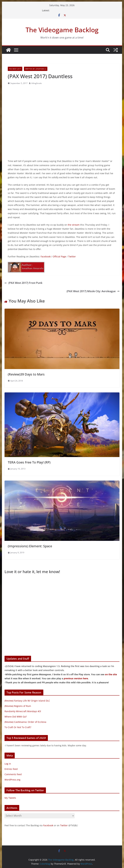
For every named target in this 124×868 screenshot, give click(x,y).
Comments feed (13, 774)
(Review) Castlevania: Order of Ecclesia (25, 722)
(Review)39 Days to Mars (26, 374)
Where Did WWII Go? (16, 717)
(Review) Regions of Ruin (18, 706)
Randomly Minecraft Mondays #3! (23, 711)
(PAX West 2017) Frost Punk (23, 283)
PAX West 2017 (15, 69)
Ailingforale (37, 83)
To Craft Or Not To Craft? (18, 727)
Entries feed (11, 769)
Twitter (72, 256)
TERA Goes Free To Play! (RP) (29, 462)
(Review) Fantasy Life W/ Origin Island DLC (27, 701)
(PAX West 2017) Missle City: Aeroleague (93, 291)
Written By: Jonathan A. (36, 69)
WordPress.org (12, 780)
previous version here (76, 678)
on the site (111, 674)
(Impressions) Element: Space (30, 546)
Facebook (46, 256)
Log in (8, 764)
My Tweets (10, 798)
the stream (74, 225)
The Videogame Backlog (62, 30)
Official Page (59, 256)
